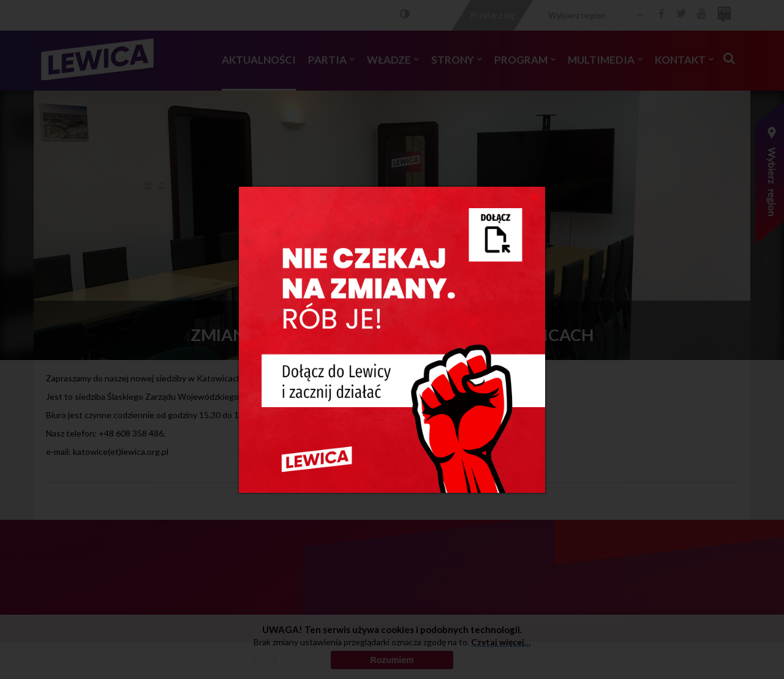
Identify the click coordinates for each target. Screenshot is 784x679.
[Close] (534, 196)
